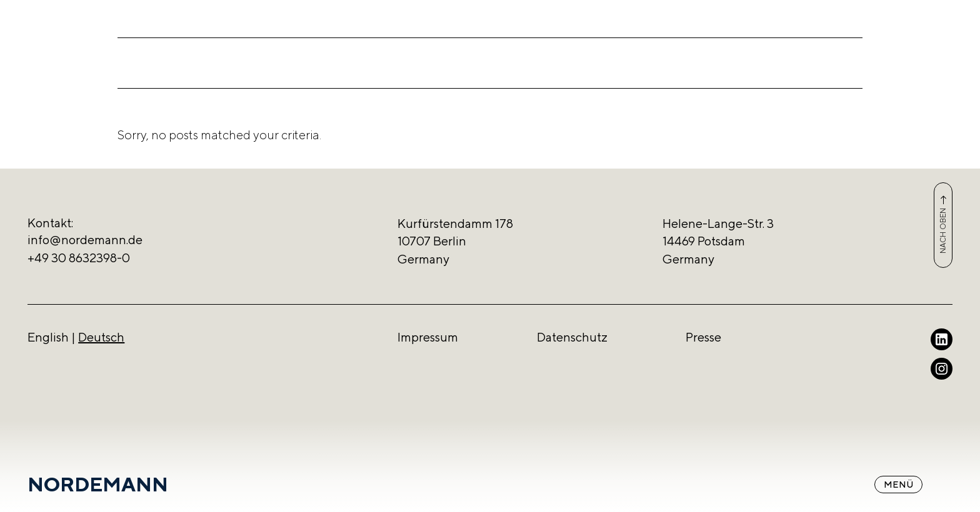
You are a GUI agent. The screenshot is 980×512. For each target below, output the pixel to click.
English (48, 337)
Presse (703, 337)
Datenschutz (572, 337)
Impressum (428, 337)
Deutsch (101, 337)
